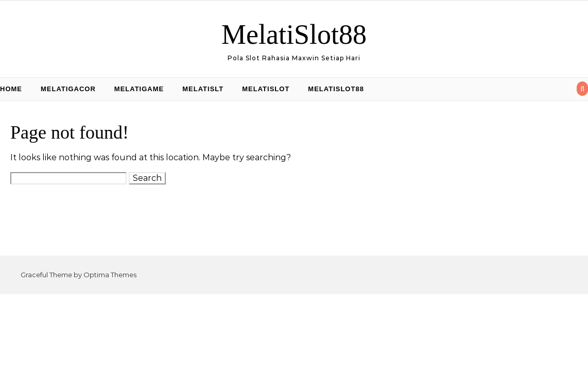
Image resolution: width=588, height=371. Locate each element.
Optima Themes (110, 275)
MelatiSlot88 (294, 35)
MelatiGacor (68, 89)
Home (11, 89)
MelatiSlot (266, 89)
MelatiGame (139, 89)
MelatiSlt (203, 89)
